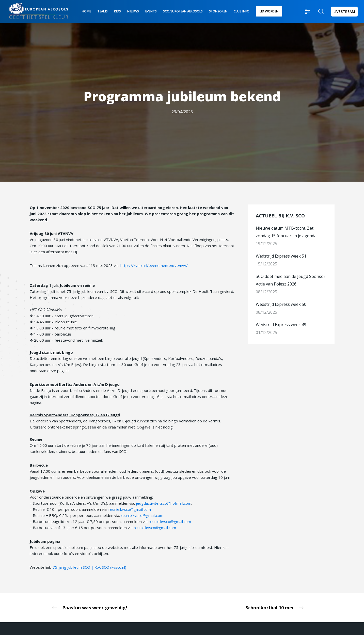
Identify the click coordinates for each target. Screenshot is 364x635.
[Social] (304, 11)
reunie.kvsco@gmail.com (130, 509)
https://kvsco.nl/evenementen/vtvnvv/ (154, 265)
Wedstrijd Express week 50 (281, 304)
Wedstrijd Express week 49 (281, 325)
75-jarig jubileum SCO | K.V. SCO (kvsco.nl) (89, 567)
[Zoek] (318, 11)
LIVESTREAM (344, 12)
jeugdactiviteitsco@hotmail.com (164, 503)
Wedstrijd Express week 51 (281, 256)
